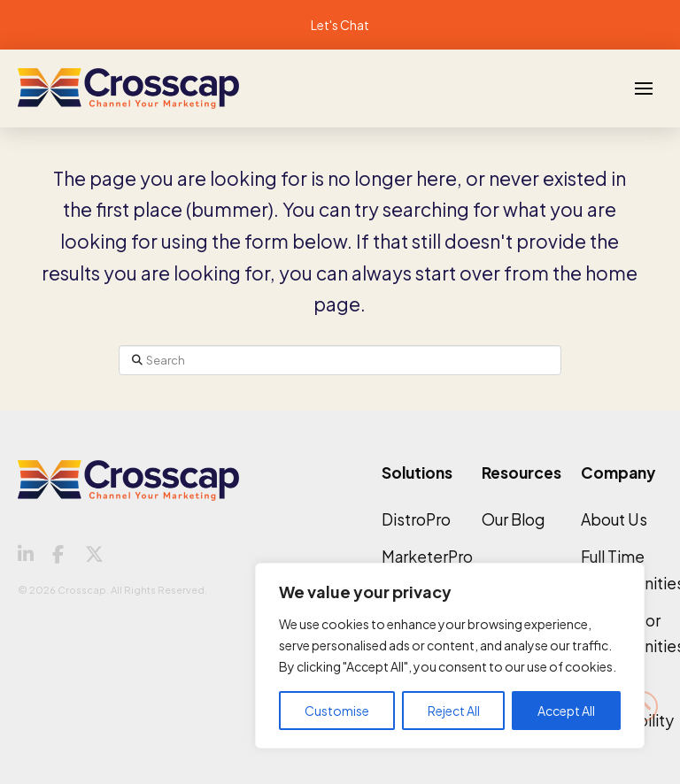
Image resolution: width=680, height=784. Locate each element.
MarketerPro (427, 557)
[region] (450, 656)
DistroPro (416, 519)
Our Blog (513, 519)
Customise (337, 711)
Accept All (566, 711)
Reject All (454, 711)
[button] (644, 88)
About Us (614, 519)
